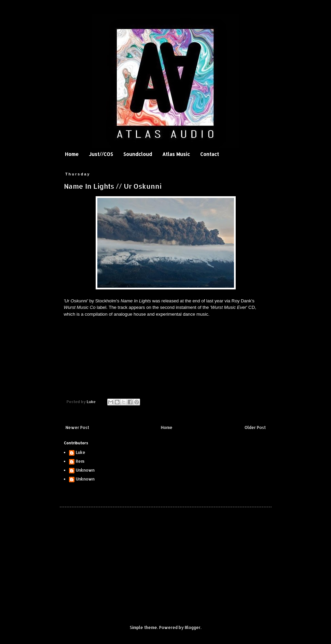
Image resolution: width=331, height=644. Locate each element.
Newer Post (77, 427)
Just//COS (101, 154)
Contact (210, 154)
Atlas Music (176, 154)
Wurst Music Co (80, 307)
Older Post (255, 427)
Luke (81, 453)
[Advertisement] (113, 560)
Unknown (85, 470)
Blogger (193, 627)
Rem (80, 461)
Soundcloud (138, 154)
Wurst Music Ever (229, 307)
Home (72, 154)
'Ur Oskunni (75, 301)
